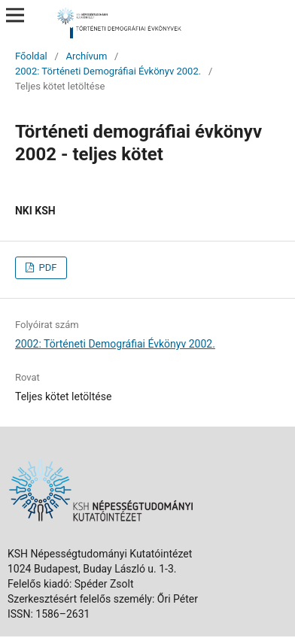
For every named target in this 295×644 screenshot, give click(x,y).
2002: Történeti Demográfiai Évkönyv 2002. (108, 71)
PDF (46, 267)
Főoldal (31, 56)
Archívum (86, 56)
